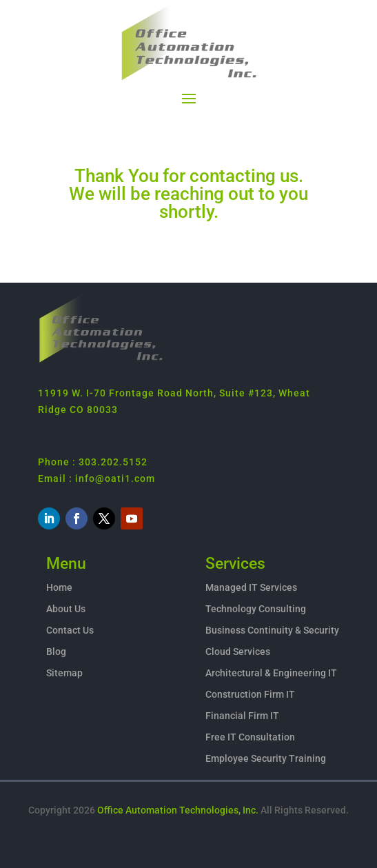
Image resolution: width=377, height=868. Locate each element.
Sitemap (64, 673)
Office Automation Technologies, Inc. (178, 810)
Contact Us (70, 630)
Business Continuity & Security (272, 630)
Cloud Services (238, 652)
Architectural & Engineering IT (271, 673)
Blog (56, 652)
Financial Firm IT (242, 716)
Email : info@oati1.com (96, 478)
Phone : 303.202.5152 (93, 462)
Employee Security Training (266, 758)
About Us (66, 609)
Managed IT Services (251, 587)
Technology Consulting (256, 609)
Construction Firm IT (250, 694)
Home (59, 587)
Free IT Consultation (250, 737)
